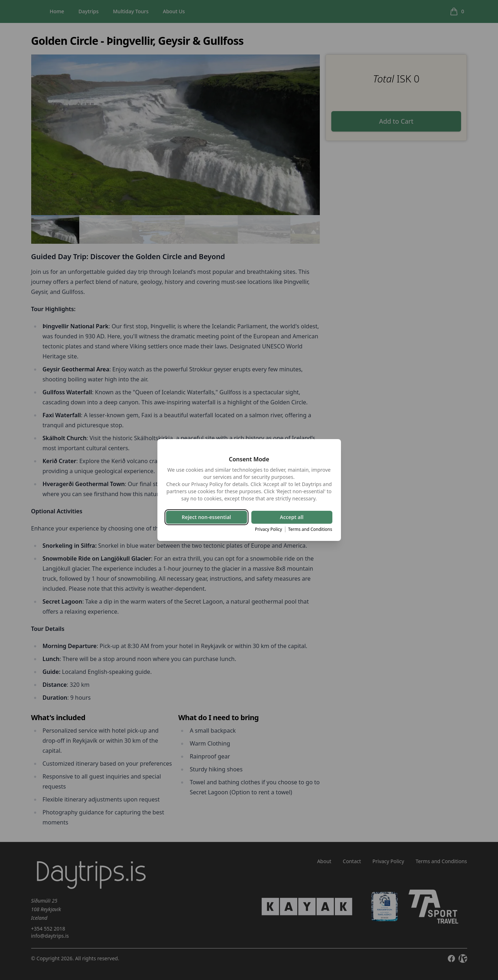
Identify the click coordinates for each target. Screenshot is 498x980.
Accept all (292, 517)
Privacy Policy (269, 529)
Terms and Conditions (310, 529)
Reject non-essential (207, 517)
